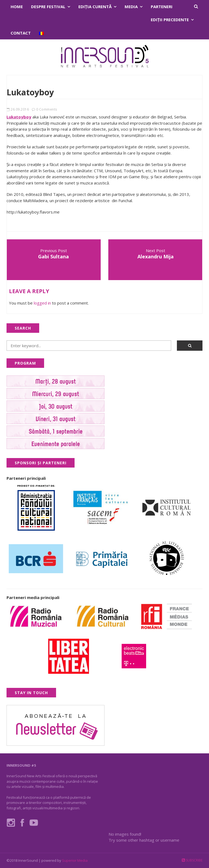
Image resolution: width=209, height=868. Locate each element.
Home (17, 7)
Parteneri (162, 7)
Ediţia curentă (95, 7)
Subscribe (192, 860)
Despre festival (48, 7)
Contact (21, 33)
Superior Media (75, 860)
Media (131, 7)
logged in (42, 303)
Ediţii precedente (170, 20)
